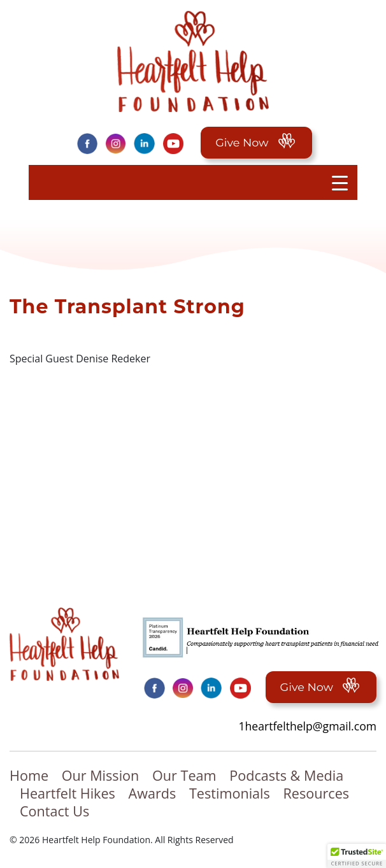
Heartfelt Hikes (68, 793)
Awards (153, 793)
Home (29, 776)
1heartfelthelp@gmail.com (307, 726)
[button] (357, 856)
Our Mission (101, 776)
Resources (317, 793)
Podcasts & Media (286, 776)
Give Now (256, 142)
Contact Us (54, 811)
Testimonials (230, 793)
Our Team (184, 776)
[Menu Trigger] (340, 182)
